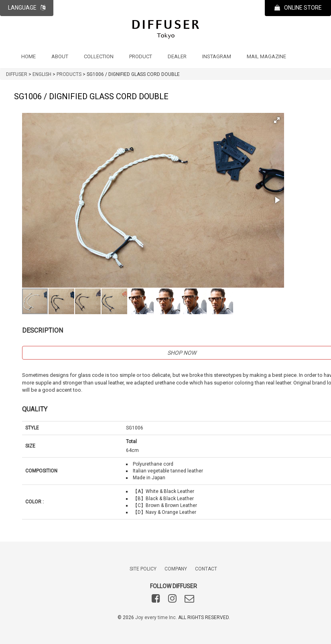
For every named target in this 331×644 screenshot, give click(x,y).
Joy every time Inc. (156, 617)
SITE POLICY (143, 569)
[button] (277, 120)
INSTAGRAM (217, 56)
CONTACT (206, 569)
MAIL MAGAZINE (266, 56)
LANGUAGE (27, 8)
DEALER (177, 56)
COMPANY (176, 569)
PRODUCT (141, 56)
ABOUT (60, 56)
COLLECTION (99, 56)
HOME (28, 56)
